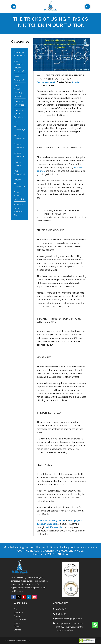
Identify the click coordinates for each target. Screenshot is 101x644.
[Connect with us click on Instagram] (34, 597)
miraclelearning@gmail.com (69, 619)
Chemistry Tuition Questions (18, 114)
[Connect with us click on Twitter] (19, 597)
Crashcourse (20, 620)
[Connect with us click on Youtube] (24, 597)
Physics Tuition (64, 82)
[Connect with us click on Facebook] (13, 597)
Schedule (18, 613)
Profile (17, 623)
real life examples (54, 527)
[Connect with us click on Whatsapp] (95, 625)
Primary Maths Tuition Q (18, 183)
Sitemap (17, 630)
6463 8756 (61, 609)
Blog (16, 609)
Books (17, 616)
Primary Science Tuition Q (18, 196)
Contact (17, 626)
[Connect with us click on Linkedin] (29, 597)
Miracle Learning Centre (52, 520)
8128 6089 (61, 614)
